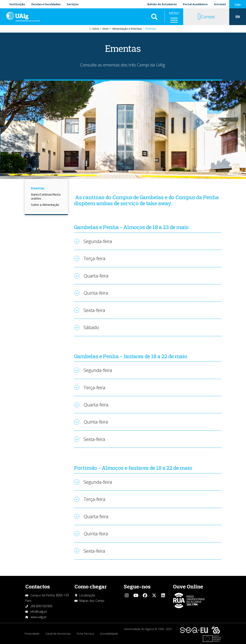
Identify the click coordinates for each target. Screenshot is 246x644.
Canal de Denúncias (58, 634)
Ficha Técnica (85, 634)
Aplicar (154, 17)
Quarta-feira (96, 276)
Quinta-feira (96, 293)
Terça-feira (94, 258)
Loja (238, 4)
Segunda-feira (98, 241)
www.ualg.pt (39, 617)
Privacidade (32, 634)
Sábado (91, 327)
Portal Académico (195, 4)
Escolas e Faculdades (46, 4)
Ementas (38, 188)
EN (238, 17)
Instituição (17, 4)
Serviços (73, 4)
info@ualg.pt (39, 612)
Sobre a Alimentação (45, 205)
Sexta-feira (94, 310)
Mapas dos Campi (92, 601)
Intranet (220, 4)
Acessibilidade (109, 634)
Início (96, 29)
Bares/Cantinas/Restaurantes (46, 197)
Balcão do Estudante (162, 4)
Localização (87, 595)
